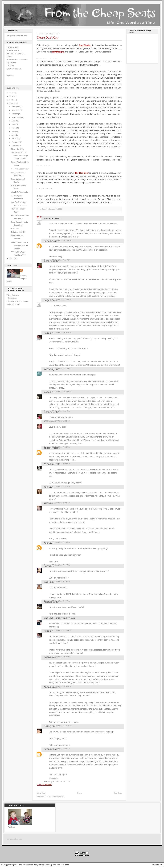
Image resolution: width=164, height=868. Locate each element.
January (15, 145)
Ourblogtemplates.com (55, 865)
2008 (12, 103)
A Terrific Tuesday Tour (20, 169)
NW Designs (58, 52)
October (15, 114)
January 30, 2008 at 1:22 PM (57, 421)
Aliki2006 (48, 602)
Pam (46, 566)
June (14, 128)
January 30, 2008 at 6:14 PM (57, 542)
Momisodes (49, 218)
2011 (12, 93)
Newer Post (41, 793)
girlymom (48, 261)
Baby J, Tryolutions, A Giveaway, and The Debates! (20, 245)
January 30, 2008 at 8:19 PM (57, 581)
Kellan (47, 504)
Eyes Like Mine (13, 47)
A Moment (15, 229)
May (13, 131)
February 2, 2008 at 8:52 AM (57, 782)
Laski (46, 333)
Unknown (48, 241)
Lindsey (47, 726)
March (14, 138)
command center (14, 839)
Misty (46, 392)
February (15, 142)
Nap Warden (85, 45)
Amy (46, 487)
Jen (46, 422)
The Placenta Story (14, 50)
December (16, 107)
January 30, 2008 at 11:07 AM (57, 332)
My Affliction (11, 63)
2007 (12, 258)
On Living (10, 66)
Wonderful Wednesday (20, 192)
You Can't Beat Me (14, 69)
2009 (12, 100)
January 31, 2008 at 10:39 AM (57, 726)
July (13, 124)
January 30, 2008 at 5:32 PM (57, 486)
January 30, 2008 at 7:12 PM (57, 565)
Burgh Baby (49, 300)
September (16, 117)
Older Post (118, 793)
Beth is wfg (49, 369)
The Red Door (82, 173)
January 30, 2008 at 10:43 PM (58, 630)
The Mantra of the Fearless (17, 60)
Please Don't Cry (18, 149)
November (16, 110)
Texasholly (49, 448)
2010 (12, 96)
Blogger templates (11, 865)
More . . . (10, 75)
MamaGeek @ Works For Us (57, 618)
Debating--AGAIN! (18, 232)
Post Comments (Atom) (56, 796)
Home (79, 793)
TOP (161, 865)
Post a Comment (44, 785)
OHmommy (49, 464)
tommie (47, 582)
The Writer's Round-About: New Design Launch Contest (20, 156)
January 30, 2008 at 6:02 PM (57, 503)
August (14, 121)
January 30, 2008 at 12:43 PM (58, 392)
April (13, 135)
